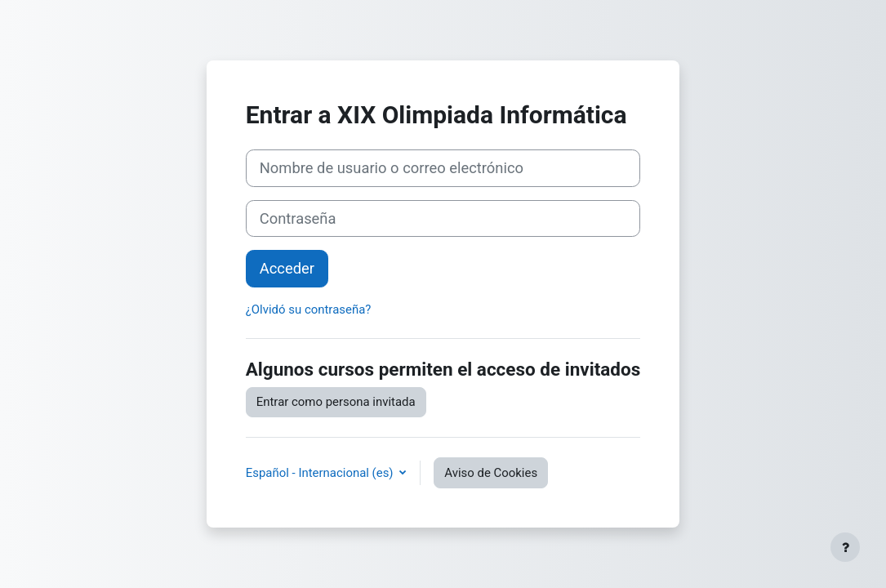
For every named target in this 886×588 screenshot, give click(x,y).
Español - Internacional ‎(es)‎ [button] (321, 473)
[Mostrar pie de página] (845, 547)
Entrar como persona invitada (336, 402)
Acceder (287, 268)
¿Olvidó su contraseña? (309, 310)
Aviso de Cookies (491, 473)
